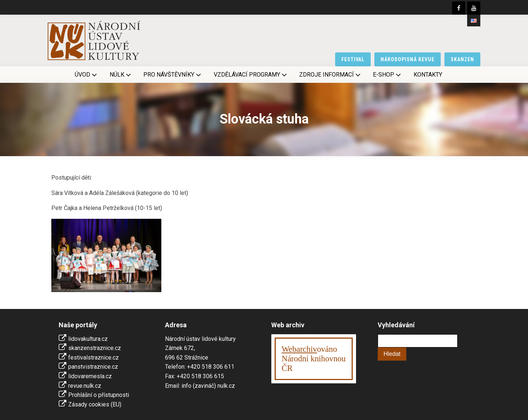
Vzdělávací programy (251, 75)
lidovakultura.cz (88, 339)
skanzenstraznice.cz (95, 348)
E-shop (388, 75)
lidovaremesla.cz (90, 376)
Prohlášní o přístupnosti (99, 395)
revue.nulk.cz (85, 386)
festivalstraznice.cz (93, 358)
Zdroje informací (331, 75)
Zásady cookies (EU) (95, 404)
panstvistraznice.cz (93, 367)
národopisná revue (408, 59)
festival (353, 59)
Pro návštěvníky (173, 75)
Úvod (87, 75)
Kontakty (428, 75)
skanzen (462, 59)
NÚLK (121, 75)
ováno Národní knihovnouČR (314, 359)
